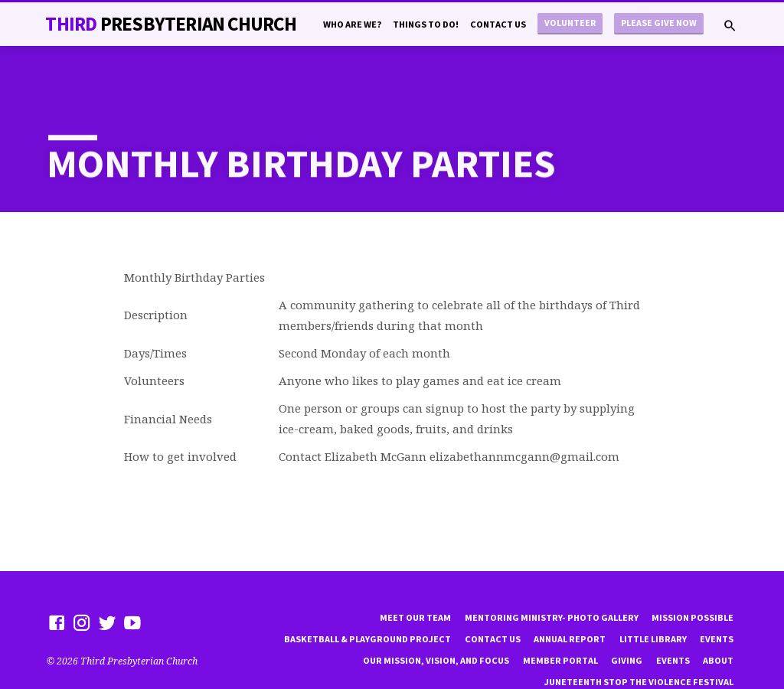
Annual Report (570, 600)
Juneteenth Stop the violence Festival (639, 643)
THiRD (170, 24)
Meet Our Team (415, 578)
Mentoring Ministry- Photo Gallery (552, 578)
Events (717, 600)
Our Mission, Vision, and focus (436, 621)
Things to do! (426, 24)
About (718, 621)
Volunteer (570, 23)
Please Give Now (659, 23)
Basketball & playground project (367, 600)
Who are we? (352, 24)
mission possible (693, 578)
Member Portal (560, 621)
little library (653, 600)
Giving (627, 621)
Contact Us (498, 24)
